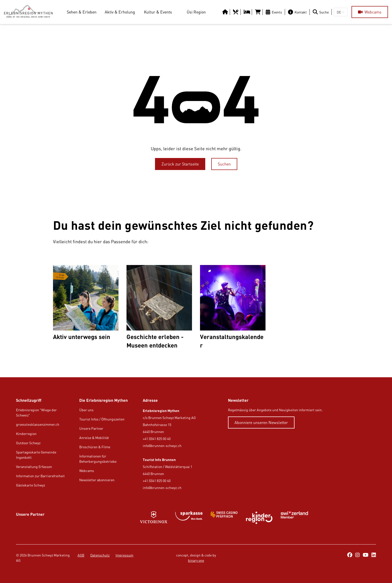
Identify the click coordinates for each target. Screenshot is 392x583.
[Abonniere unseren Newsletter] (261, 422)
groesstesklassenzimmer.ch (38, 424)
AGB (81, 555)
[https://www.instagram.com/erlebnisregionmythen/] (357, 555)
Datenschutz (100, 555)
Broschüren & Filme (95, 447)
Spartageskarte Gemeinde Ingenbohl (36, 455)
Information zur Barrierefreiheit (40, 476)
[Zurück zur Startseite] (180, 164)
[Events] (275, 12)
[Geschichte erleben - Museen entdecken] (159, 307)
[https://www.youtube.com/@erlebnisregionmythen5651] (366, 555)
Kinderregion (26, 434)
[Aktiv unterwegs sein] (86, 307)
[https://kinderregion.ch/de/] (259, 518)
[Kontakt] (298, 12)
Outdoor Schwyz (28, 443)
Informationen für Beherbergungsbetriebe (98, 459)
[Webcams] (370, 12)
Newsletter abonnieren (97, 480)
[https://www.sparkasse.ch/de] (189, 518)
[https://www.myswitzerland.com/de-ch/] (294, 518)
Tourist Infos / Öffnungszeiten (102, 419)
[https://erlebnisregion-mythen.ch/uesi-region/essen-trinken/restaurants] (236, 12)
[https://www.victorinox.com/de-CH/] (154, 518)
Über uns (86, 410)
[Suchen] (224, 164)
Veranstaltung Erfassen (34, 467)
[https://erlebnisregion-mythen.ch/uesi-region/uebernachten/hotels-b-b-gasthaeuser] (247, 12)
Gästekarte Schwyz (30, 485)
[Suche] (322, 12)
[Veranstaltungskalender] (233, 307)
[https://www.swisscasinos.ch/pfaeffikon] (224, 518)
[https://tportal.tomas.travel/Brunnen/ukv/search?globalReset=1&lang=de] (258, 12)
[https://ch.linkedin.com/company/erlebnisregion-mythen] (374, 555)
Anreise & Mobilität (94, 438)
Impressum (124, 555)
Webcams (87, 471)
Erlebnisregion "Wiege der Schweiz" (36, 412)
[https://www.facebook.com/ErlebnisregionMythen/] (350, 555)
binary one (196, 560)
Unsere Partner (91, 428)
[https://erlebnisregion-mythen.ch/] (30, 12)
